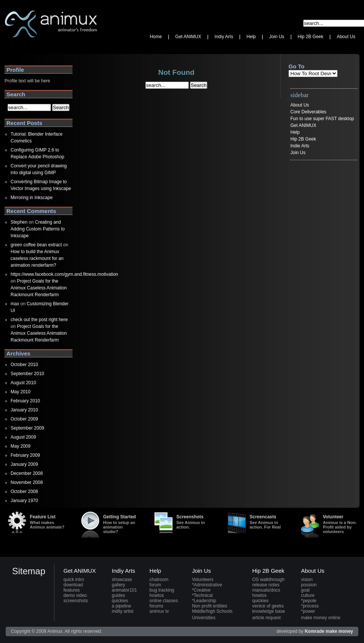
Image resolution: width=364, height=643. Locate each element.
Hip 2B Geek (303, 139)
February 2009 (25, 455)
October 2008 (24, 492)
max (15, 304)
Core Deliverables (308, 112)
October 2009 (24, 419)
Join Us (298, 153)
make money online (321, 618)
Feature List (48, 522)
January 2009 (24, 464)
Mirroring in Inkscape (32, 198)
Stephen (19, 222)
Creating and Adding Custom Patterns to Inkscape (38, 229)
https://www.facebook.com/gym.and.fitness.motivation (64, 274)
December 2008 (27, 473)
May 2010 (21, 392)
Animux (12, 47)
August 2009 (23, 437)
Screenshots (194, 522)
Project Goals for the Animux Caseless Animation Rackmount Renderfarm (39, 288)
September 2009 (27, 428)
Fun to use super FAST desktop (322, 119)
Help (295, 132)
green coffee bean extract (36, 245)
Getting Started (121, 524)
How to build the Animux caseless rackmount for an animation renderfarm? (37, 258)
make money (339, 631)
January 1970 (24, 501)
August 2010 (23, 383)
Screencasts (267, 522)
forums (157, 606)
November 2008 (27, 482)
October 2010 (24, 365)
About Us (300, 105)
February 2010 (25, 401)
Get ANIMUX (303, 125)
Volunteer (341, 524)
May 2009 (21, 446)
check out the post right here (39, 320)
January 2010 (24, 410)
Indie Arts (300, 146)
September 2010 (27, 374)
